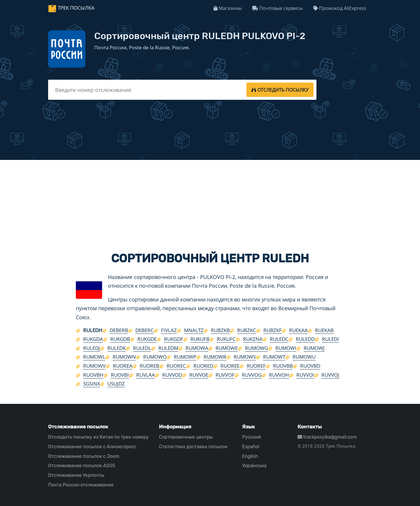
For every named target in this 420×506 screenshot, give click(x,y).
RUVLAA (146, 375)
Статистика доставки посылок (193, 447)
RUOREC (176, 366)
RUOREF (256, 366)
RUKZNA (253, 339)
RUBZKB (220, 330)
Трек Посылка (76, 8)
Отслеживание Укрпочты (76, 475)
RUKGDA (93, 339)
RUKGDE (147, 339)
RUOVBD (310, 366)
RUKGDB (120, 339)
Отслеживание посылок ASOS (82, 466)
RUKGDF (174, 339)
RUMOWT (274, 357)
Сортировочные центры (186, 437)
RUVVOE (199, 375)
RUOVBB (283, 366)
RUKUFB (200, 339)
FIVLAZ (169, 330)
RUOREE (230, 366)
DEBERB (119, 330)
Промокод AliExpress (340, 8)
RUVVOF (225, 375)
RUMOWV (94, 366)
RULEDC (279, 339)
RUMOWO (155, 357)
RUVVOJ (330, 375)
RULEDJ (92, 348)
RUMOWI (286, 348)
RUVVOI (305, 375)
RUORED (203, 366)
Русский (251, 437)
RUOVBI (120, 375)
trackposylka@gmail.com (327, 437)
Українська (254, 466)
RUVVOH (279, 375)
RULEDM (168, 348)
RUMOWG (257, 348)
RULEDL (142, 348)
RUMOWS (245, 357)
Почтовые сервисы (278, 8)
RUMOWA (197, 348)
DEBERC (145, 330)
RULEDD (305, 339)
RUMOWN (124, 357)
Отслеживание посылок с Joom (84, 456)
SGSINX (92, 384)
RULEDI (330, 339)
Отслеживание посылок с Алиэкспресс (92, 447)
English (250, 456)
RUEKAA (298, 330)
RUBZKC (247, 330)
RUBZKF (273, 330)
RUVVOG (252, 375)
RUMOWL (94, 357)
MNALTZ (194, 330)
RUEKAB (324, 330)
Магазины (228, 8)
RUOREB (149, 366)
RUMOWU (304, 357)
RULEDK (117, 348)
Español (251, 447)
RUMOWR (215, 357)
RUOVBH (93, 375)
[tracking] (280, 90)
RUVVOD (172, 375)
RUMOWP (185, 357)
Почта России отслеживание (81, 485)
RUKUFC (226, 339)
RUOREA (123, 366)
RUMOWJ (314, 348)
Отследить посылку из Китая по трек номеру (98, 437)
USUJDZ (116, 384)
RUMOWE (227, 348)
